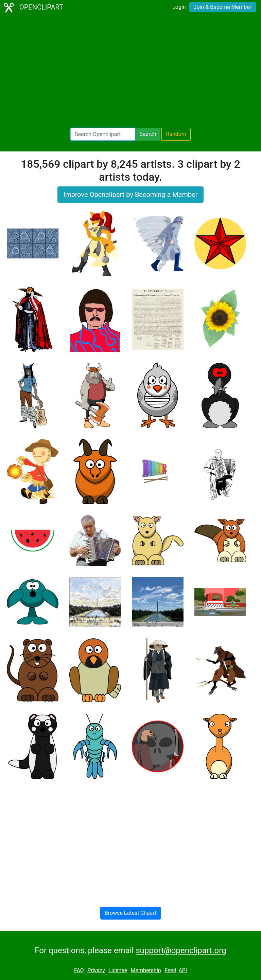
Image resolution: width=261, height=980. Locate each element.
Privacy (96, 970)
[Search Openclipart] (103, 134)
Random (176, 134)
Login (179, 7)
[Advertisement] (130, 71)
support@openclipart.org (181, 950)
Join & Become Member (223, 7)
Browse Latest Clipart (131, 913)
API (183, 970)
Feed (170, 970)
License (118, 970)
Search (148, 134)
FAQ (79, 970)
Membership (146, 970)
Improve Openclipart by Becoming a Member (130, 195)
